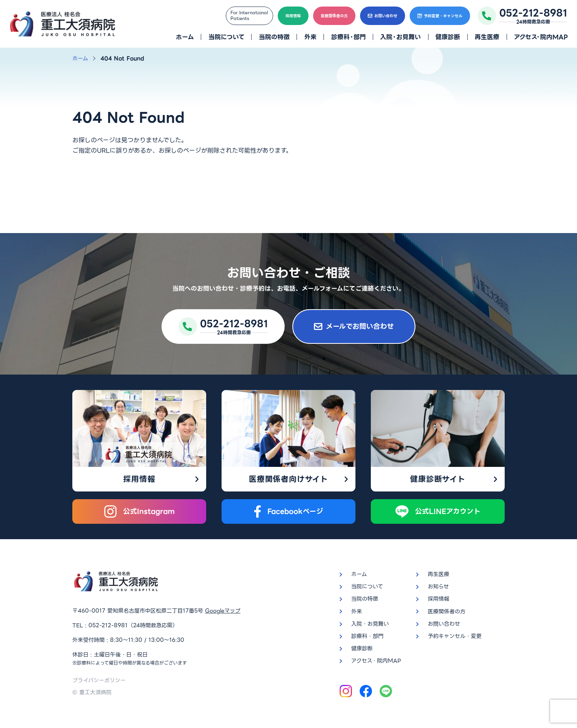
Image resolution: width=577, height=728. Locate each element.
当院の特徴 (274, 37)
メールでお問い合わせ (354, 326)
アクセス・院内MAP (541, 37)
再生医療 (487, 37)
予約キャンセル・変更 (455, 636)
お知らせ (438, 586)
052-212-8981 (108, 625)
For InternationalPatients (249, 16)
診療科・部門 (349, 37)
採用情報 (293, 16)
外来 (310, 37)
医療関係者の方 (334, 16)
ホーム (185, 37)
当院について (226, 37)
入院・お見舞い (400, 37)
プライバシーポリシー (99, 680)
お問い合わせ (383, 16)
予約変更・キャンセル (440, 16)
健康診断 (448, 37)
